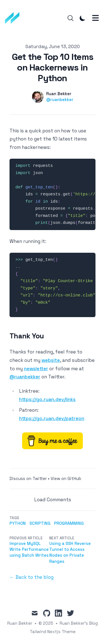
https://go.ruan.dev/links (47, 399)
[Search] (71, 18)
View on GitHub (66, 478)
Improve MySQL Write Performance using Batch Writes (29, 549)
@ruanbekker (60, 99)
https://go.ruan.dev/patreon (52, 418)
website (51, 360)
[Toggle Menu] (95, 18)
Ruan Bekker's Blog (79, 623)
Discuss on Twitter (28, 478)
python (18, 523)
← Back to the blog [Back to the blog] (32, 577)
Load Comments (53, 500)
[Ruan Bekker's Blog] (14, 18)
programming (69, 523)
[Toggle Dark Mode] (83, 18)
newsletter (36, 369)
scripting (40, 523)
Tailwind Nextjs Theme (53, 632)
